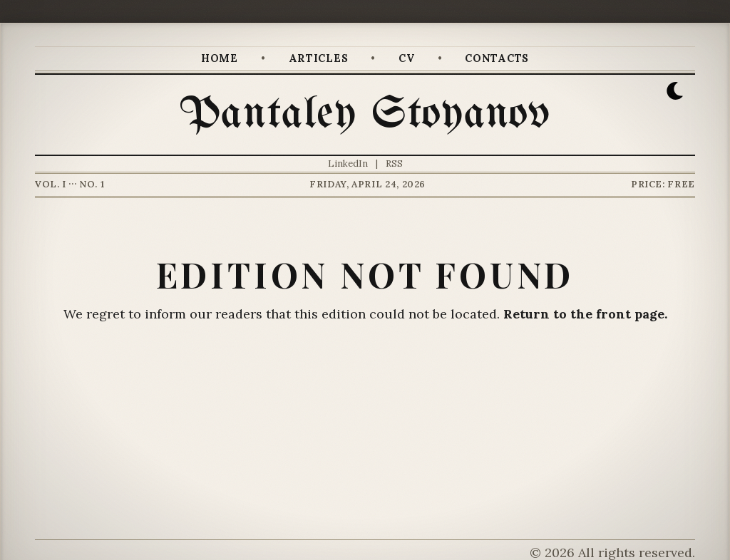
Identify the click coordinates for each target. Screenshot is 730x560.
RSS (394, 164)
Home (220, 58)
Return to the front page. (585, 314)
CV (406, 58)
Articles (319, 58)
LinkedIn (348, 164)
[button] (675, 91)
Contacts (497, 58)
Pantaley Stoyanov (365, 115)
